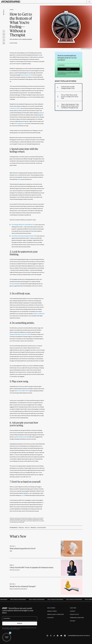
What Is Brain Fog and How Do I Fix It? (23, 548)
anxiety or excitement (39, 314)
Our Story (73, 608)
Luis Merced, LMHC (15, 108)
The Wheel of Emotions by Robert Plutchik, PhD (24, 236)
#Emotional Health (41, 528)
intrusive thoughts (15, 284)
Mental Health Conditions (56, 614)
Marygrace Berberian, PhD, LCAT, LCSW (20, 334)
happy (16, 175)
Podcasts (50, 618)
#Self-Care (27, 528)
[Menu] (89, 2)
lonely (19, 179)
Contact (73, 611)
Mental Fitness (52, 611)
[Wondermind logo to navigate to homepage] (11, 2)
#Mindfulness (33, 528)
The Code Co (86, 636)
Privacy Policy (74, 73)
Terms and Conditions (62, 74)
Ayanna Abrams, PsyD (26, 75)
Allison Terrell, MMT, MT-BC (22, 391)
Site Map (73, 621)
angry (41, 113)
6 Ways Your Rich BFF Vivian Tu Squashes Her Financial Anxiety (32, 567)
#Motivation (21, 528)
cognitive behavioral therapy (21, 437)
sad (39, 55)
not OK (23, 495)
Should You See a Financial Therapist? (23, 586)
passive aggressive (19, 124)
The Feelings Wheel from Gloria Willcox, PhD (23, 225)
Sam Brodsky (14, 43)
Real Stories (51, 608)
